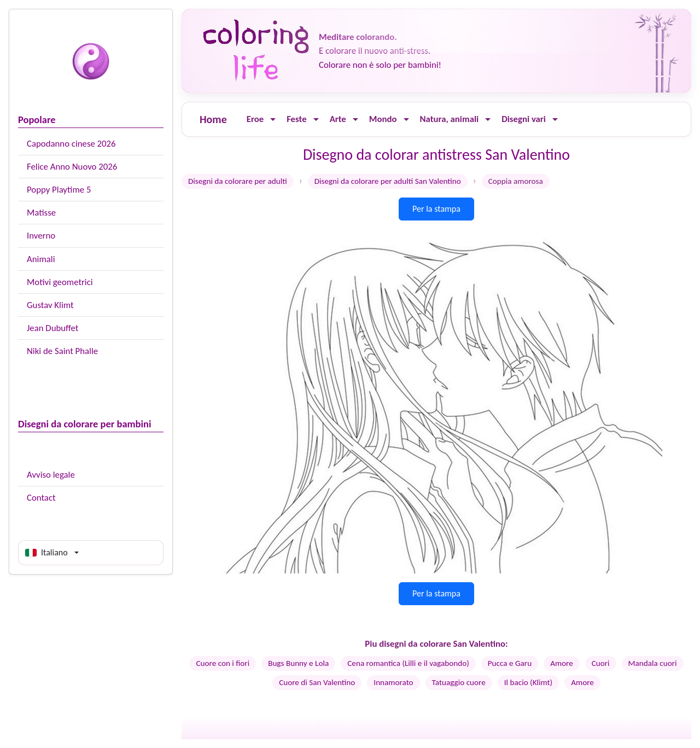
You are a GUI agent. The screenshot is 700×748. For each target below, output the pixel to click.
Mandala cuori (653, 663)
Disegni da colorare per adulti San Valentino (388, 181)
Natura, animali (450, 119)
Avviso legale (51, 475)
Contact (41, 498)
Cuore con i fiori (223, 663)
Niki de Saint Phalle (62, 351)
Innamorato (393, 682)
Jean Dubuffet (52, 328)
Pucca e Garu (510, 663)
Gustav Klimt (50, 305)
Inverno (41, 236)
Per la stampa (436, 209)
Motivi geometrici (60, 282)
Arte (338, 119)
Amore (562, 663)
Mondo (383, 119)
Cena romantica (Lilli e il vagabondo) (408, 663)
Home (213, 119)
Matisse (41, 213)
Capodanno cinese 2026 (71, 144)
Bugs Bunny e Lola (298, 663)
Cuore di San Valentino (317, 682)
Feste (296, 119)
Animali (41, 259)
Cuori (601, 663)
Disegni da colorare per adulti (238, 181)
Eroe (255, 119)
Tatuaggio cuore (459, 682)
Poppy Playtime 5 (59, 190)
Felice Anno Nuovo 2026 (72, 167)
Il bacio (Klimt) (529, 682)
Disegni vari (524, 119)
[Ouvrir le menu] (273, 120)
